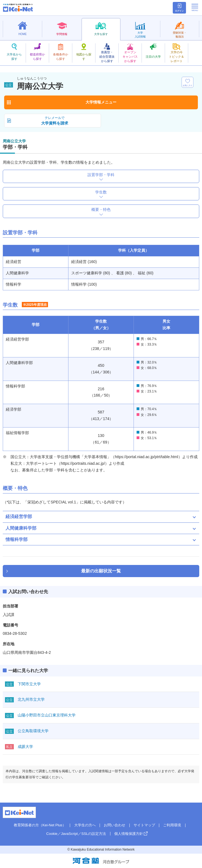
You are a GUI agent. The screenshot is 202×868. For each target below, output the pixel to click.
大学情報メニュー (101, 102)
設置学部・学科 (101, 175)
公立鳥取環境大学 (33, 731)
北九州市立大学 (31, 699)
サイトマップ (144, 825)
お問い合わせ (115, 825)
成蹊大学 (25, 747)
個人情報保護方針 (129, 834)
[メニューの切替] (195, 7)
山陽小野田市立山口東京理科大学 (47, 715)
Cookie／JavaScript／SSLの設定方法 (76, 834)
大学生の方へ (85, 825)
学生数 (101, 192)
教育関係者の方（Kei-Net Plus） (40, 825)
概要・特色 (101, 209)
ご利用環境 (172, 825)
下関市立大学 (29, 684)
